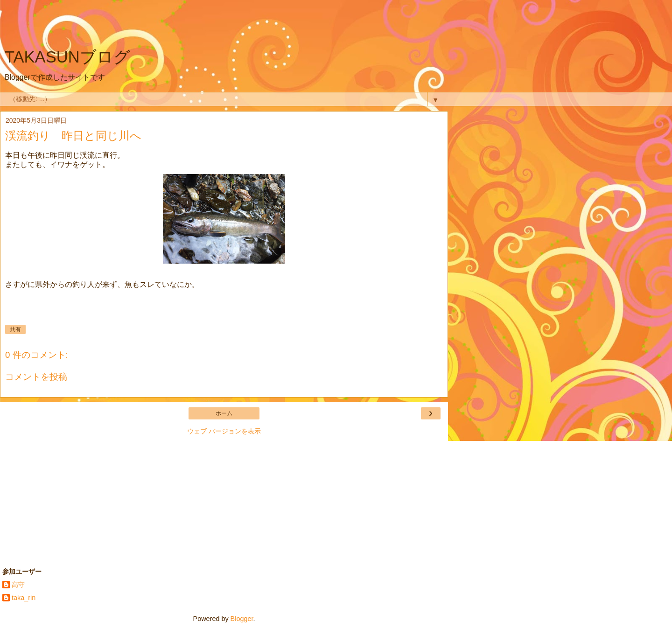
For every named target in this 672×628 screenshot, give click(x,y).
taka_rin (24, 598)
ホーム (224, 413)
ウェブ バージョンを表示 (224, 431)
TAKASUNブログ (67, 57)
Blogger (242, 619)
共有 (15, 329)
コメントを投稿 (36, 377)
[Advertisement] (224, 26)
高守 (18, 585)
